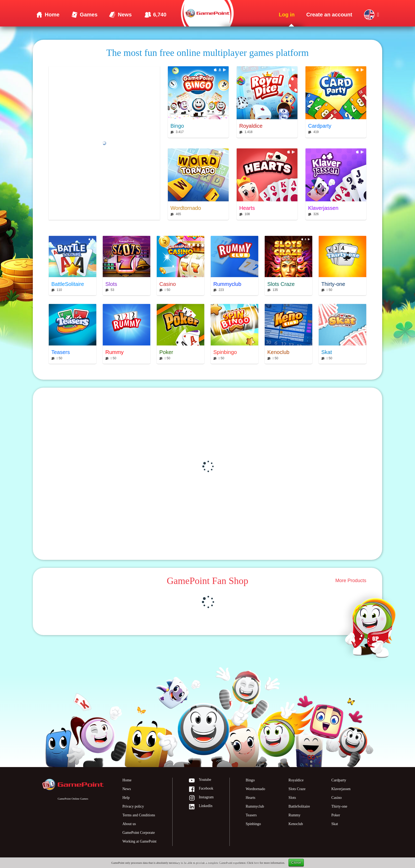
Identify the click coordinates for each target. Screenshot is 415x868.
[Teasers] (73, 334)
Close (296, 862)
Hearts (251, 798)
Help (126, 798)
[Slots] (127, 266)
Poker (336, 815)
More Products (351, 581)
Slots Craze (297, 789)
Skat (335, 824)
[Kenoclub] (288, 334)
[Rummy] (127, 334)
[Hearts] (267, 184)
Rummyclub (255, 806)
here (256, 863)
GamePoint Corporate (138, 833)
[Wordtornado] (198, 184)
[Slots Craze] (288, 266)
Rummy (294, 815)
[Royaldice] (267, 102)
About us (129, 824)
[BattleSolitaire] (73, 266)
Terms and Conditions (139, 815)
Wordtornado (255, 789)
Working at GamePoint (139, 841)
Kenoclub (296, 824)
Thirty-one (339, 806)
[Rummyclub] (234, 266)
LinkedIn (200, 807)
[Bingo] (198, 102)
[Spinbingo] (234, 334)
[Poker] (181, 334)
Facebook (201, 789)
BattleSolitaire (299, 806)
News (127, 789)
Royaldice (296, 780)
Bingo (250, 780)
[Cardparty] (336, 102)
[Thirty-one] (342, 266)
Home (127, 780)
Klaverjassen (341, 789)
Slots (292, 798)
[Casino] (181, 266)
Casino (337, 798)
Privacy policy (133, 806)
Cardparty (339, 780)
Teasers (251, 815)
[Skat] (342, 334)
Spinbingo (253, 824)
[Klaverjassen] (336, 184)
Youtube (200, 781)
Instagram (201, 798)
